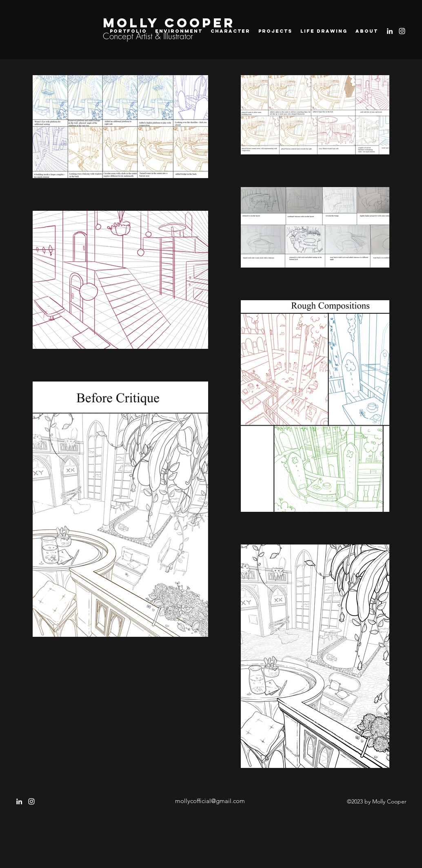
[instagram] (402, 31)
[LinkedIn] (390, 31)
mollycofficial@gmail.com (210, 801)
